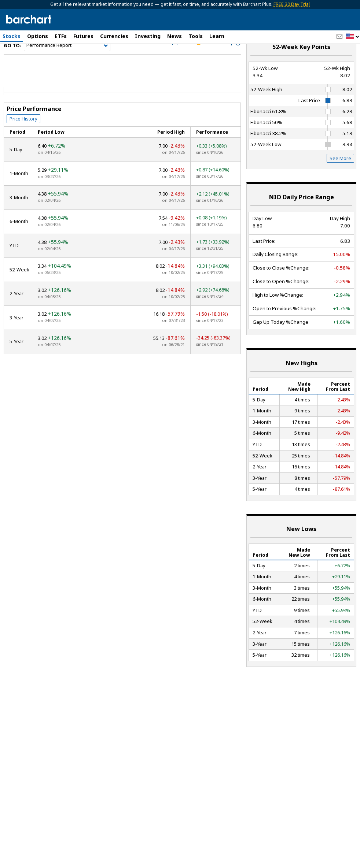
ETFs (61, 36)
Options (38, 36)
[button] (353, 37)
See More (340, 176)
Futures (83, 36)
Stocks (12, 36)
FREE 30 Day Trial (292, 4)
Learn (217, 36)
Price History (23, 136)
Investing (148, 36)
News (175, 36)
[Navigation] (67, 63)
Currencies (114, 36)
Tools (196, 36)
